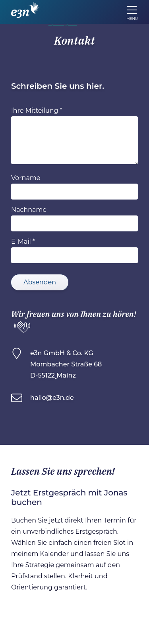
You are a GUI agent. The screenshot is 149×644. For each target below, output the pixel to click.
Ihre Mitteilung (35, 111)
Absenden (40, 282)
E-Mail (21, 242)
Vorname (26, 178)
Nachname (29, 210)
